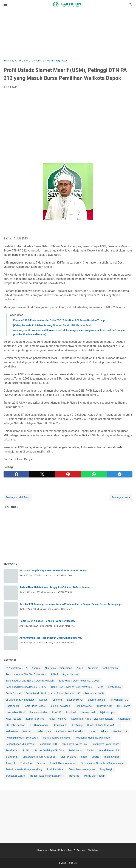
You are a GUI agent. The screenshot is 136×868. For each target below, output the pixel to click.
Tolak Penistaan (56, 769)
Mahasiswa (12, 731)
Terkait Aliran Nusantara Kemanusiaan (102, 763)
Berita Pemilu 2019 (36, 693)
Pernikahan (12, 750)
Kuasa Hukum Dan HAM (101, 725)
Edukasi (44, 700)
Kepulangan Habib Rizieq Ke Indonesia (92, 719)
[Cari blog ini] (130, 5)
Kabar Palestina (35, 719)
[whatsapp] (94, 474)
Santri (90, 750)
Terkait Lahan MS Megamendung (24, 769)
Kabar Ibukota (14, 719)
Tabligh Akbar (111, 757)
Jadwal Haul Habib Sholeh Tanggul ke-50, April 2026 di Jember (55, 587)
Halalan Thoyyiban (60, 706)
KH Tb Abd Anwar (40, 725)
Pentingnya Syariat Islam (105, 744)
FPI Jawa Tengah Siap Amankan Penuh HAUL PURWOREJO (53, 570)
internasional (88, 712)
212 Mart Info (13, 668)
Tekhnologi (26, 763)
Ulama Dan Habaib (94, 776)
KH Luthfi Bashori (15, 725)
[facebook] (16, 474)
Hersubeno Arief (84, 706)
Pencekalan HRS (48, 744)
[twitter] (42, 474)
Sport (84, 757)
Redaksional (75, 750)
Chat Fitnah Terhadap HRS (66, 693)
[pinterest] (68, 474)
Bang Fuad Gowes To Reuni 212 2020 (79, 681)
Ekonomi (58, 700)
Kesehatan (124, 719)
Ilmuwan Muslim (38, 712)
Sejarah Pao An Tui (109, 750)
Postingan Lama (121, 497)
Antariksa (93, 668)
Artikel (54, 674)
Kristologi (77, 725)
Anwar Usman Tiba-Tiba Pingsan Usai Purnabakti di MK (51, 638)
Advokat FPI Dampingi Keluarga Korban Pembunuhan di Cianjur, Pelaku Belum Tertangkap (70, 604)
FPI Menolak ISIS (119, 700)
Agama (36, 668)
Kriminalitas (61, 725)
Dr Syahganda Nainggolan (20, 700)
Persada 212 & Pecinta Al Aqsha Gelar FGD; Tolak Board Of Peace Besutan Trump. (59, 320)
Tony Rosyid (107, 769)
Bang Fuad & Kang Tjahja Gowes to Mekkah (30, 681)
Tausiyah (11, 763)
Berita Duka (114, 687)
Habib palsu (12, 706)
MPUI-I (27, 731)
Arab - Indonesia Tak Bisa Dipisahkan (26, 674)
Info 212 (57, 712)
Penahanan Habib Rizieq (56, 738)
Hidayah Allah (105, 706)
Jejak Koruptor (108, 712)
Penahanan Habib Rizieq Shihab (92, 738)
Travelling (74, 776)
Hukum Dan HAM (15, 712)
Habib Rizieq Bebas (34, 706)
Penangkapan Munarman (20, 744)
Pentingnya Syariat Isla (74, 744)
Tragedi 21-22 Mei (15, 776)
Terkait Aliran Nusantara (63, 763)
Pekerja (104, 731)
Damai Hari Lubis (95, 693)
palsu (93, 731)
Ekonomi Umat (75, 700)
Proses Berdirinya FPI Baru (49, 750)
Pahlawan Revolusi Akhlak (70, 731)
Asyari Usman (70, 674)
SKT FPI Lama (69, 757)
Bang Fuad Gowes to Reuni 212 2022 (26, 687)
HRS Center (124, 706)
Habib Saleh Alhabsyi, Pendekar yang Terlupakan (47, 621)
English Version (96, 700)
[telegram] (120, 474)
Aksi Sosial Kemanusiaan (58, 668)
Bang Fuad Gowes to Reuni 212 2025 (72, 687)
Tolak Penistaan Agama (82, 769)
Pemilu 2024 (120, 731)
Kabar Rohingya (57, 719)
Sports (96, 757)
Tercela (41, 763)
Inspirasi (71, 712)
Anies (80, 668)
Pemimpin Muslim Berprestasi (22, 738)
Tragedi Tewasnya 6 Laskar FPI (47, 776)
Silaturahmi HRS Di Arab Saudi (39, 757)
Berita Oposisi (13, 693)
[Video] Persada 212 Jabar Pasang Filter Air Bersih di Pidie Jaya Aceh (52, 325)
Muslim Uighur (43, 731)
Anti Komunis (110, 668)
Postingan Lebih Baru (18, 497)
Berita (100, 687)
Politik (26, 750)
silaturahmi (12, 757)
